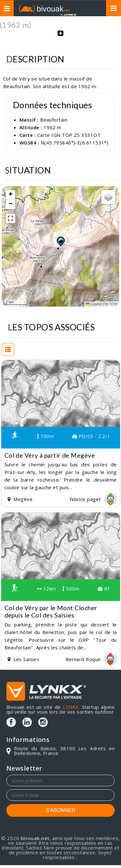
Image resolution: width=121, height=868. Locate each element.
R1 (104, 589)
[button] (60, 241)
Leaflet (94, 304)
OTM (113, 304)
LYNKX (71, 707)
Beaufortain (54, 120)
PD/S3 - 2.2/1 (91, 436)
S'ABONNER (61, 810)
